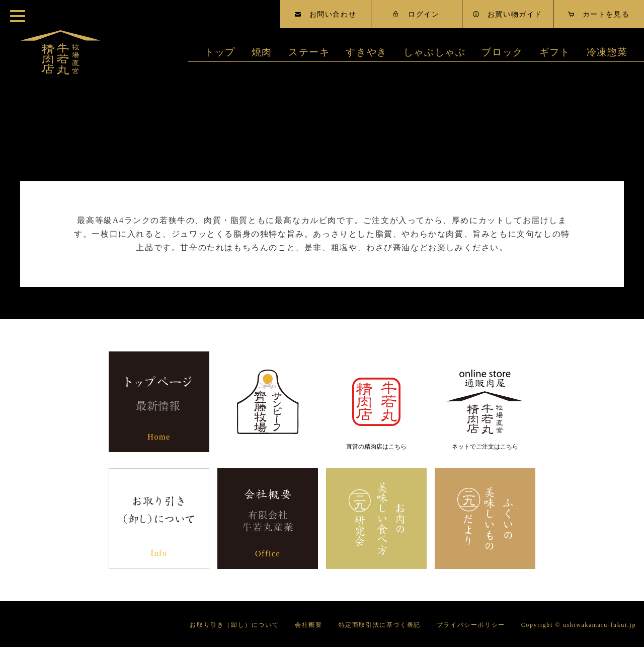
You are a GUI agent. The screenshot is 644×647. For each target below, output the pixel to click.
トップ (220, 52)
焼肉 (262, 52)
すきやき (366, 52)
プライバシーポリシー (471, 625)
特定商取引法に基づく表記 (380, 625)
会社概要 (308, 625)
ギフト (555, 52)
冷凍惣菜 (607, 52)
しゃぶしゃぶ (435, 52)
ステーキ (309, 52)
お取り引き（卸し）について (234, 625)
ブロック (502, 52)
